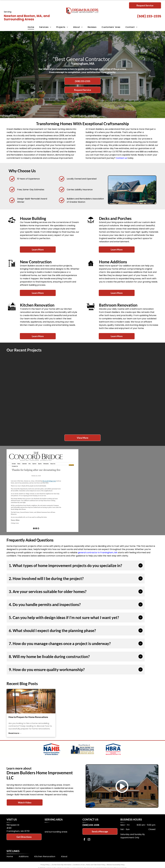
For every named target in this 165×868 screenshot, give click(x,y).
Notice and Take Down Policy (96, 865)
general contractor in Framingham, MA (98, 553)
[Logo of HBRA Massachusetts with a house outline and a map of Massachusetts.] (113, 749)
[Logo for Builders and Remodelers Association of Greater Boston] (83, 749)
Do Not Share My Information (62, 865)
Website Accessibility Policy (116, 865)
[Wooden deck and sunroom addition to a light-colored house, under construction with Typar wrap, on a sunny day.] (26, 374)
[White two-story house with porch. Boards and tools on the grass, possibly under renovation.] (64, 412)
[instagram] (89, 840)
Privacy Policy (45, 865)
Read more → (15, 733)
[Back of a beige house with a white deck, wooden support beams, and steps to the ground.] (64, 374)
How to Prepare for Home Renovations (28, 717)
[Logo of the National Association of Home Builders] (52, 749)
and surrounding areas (56, 832)
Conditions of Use (79, 865)
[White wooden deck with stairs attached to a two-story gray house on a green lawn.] (101, 374)
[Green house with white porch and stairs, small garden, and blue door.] (139, 374)
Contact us (121, 158)
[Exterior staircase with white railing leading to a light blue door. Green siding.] (26, 412)
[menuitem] (31, 27)
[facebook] (84, 840)
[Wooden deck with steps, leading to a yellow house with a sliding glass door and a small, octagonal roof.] (139, 412)
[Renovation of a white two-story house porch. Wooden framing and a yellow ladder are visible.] (101, 412)
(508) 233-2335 (149, 16)
